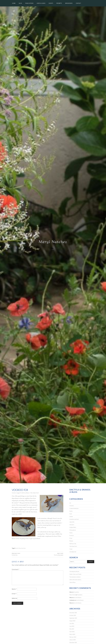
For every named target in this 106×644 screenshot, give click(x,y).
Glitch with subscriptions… (76, 580)
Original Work (73, 527)
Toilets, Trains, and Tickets (75, 574)
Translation (76, 592)
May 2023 (72, 629)
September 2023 (73, 618)
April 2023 (72, 632)
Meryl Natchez (53, 241)
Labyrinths (72, 522)
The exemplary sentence (75, 577)
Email (14, 594)
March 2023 (72, 634)
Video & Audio (41, 3)
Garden (71, 516)
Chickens (72, 506)
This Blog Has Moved (74, 571)
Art (70, 503)
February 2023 (73, 637)
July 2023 (72, 623)
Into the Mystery (78, 597)
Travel (71, 549)
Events (51, 3)
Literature (72, 525)
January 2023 (73, 640)
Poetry (71, 533)
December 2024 (73, 613)
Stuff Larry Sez (73, 544)
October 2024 (73, 615)
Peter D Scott (73, 595)
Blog (20, 3)
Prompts (59, 3)
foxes (25, 548)
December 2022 (73, 642)
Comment (16, 569)
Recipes (71, 541)
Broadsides (69, 3)
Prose (71, 538)
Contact (79, 3)
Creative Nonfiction (74, 508)
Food (71, 514)
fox (22, 548)
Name (14, 589)
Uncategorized (73, 552)
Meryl (27, 493)
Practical (72, 535)
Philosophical (73, 530)
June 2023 (72, 626)
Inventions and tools (74, 519)
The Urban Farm (35, 493)
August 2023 (72, 621)
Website (14, 598)
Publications (29, 3)
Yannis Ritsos (73, 582)
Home (14, 3)
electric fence (18, 548)
